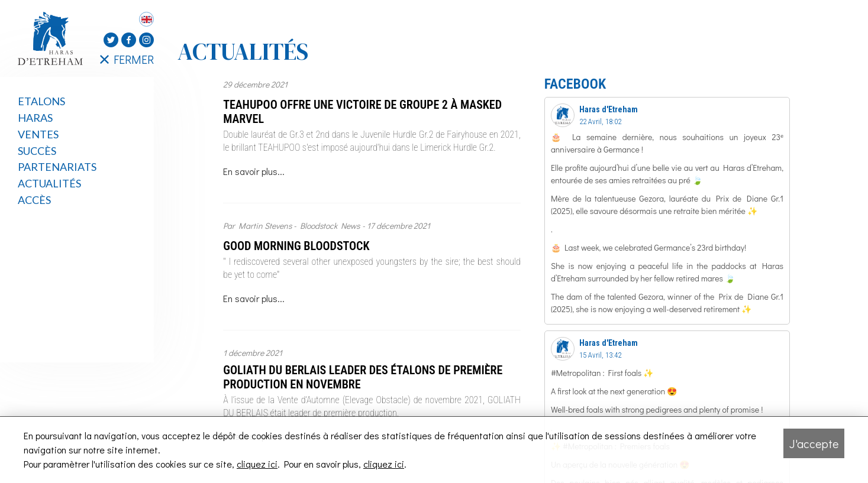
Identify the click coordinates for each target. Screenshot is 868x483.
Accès (34, 200)
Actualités (49, 183)
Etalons (41, 101)
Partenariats (57, 167)
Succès (37, 151)
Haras (35, 118)
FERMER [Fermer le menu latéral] (127, 59)
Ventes (38, 134)
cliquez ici (257, 464)
